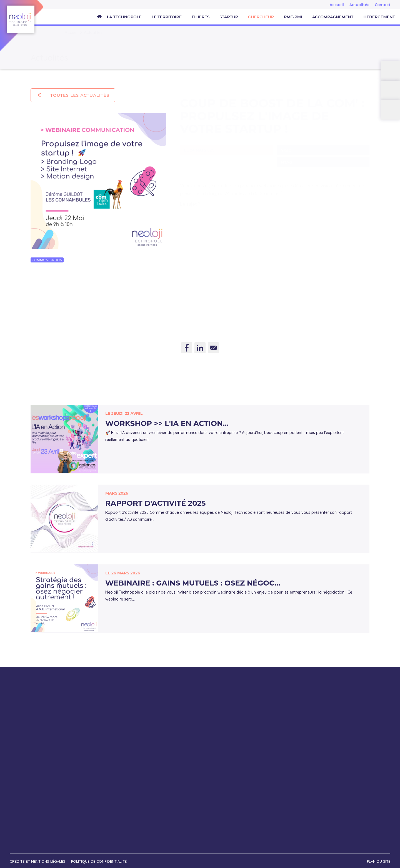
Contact (382, 5)
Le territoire (167, 17)
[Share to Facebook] (187, 350)
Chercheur (261, 17)
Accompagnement (333, 17)
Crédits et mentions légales (37, 859)
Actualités (359, 5)
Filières (201, 17)
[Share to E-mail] (213, 350)
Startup (229, 17)
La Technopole (124, 17)
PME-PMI (293, 17)
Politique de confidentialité (100, 859)
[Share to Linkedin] (200, 350)
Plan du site (379, 859)
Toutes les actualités (80, 95)
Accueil (337, 5)
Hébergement (379, 17)
